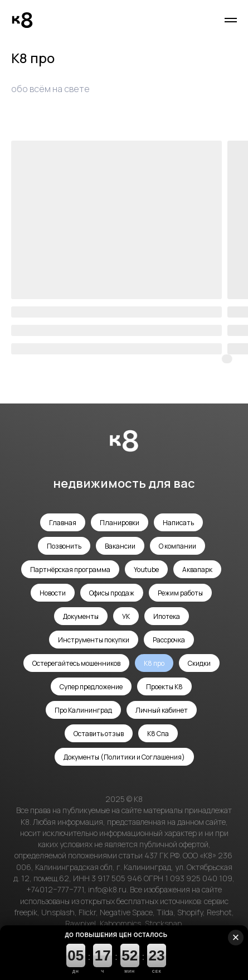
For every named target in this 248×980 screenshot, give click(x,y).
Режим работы (180, 593)
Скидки (199, 663)
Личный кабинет (162, 710)
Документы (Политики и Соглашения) (124, 757)
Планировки (120, 523)
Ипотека (167, 616)
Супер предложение (91, 687)
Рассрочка (169, 640)
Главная (63, 523)
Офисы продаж (112, 593)
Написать (178, 523)
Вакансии (120, 546)
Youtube (146, 570)
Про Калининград (83, 710)
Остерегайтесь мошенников (76, 663)
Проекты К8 (164, 687)
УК (126, 616)
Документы (81, 616)
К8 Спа (158, 734)
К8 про (154, 663)
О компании (178, 546)
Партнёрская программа (70, 570)
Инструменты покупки (94, 640)
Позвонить (64, 546)
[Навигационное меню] (231, 20)
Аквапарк (197, 570)
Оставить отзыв (99, 734)
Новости (53, 593)
